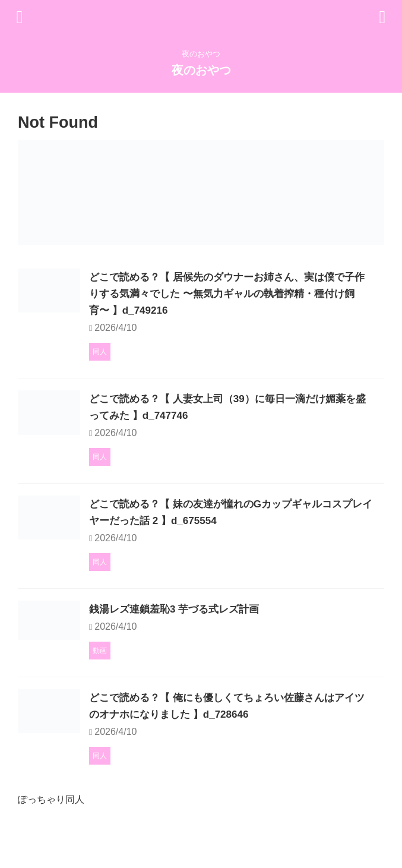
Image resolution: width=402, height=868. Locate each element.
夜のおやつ (201, 70)
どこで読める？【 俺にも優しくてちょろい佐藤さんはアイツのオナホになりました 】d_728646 (254, 747)
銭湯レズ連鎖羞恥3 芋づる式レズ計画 (235, 632)
